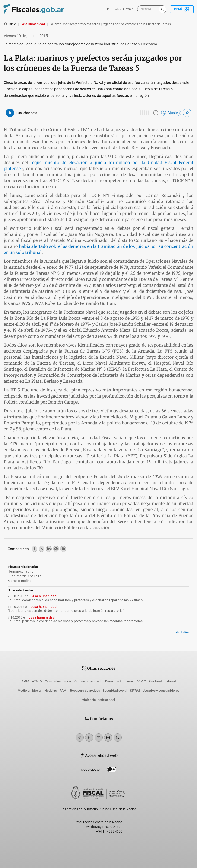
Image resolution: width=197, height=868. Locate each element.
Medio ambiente (30, 691)
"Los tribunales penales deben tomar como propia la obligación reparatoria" (66, 611)
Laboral (170, 681)
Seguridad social (115, 691)
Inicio (10, 24)
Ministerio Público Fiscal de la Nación (110, 809)
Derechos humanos (119, 681)
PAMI (63, 691)
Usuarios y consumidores (161, 691)
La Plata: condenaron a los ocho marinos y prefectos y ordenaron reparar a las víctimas (75, 600)
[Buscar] (149, 9)
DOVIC (141, 681)
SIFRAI (135, 691)
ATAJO (37, 681)
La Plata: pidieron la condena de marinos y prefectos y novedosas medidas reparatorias (75, 621)
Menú (182, 9)
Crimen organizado (88, 681)
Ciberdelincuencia (58, 681)
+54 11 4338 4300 (109, 831)
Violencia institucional (99, 700)
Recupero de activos (85, 691)
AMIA (25, 681)
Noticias (51, 691)
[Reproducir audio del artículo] (10, 113)
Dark (112, 770)
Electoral (155, 681)
